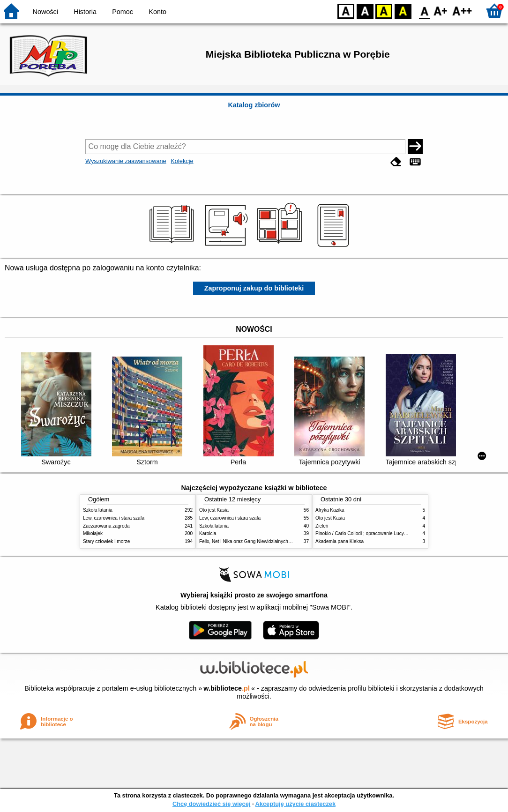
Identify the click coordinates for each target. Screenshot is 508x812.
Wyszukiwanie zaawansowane (126, 161)
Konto (157, 12)
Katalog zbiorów (254, 105)
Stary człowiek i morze (106, 541)
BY (403, 11)
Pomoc (123, 12)
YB (384, 11)
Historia (85, 12)
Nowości (45, 12)
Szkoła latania (98, 510)
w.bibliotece (227, 688)
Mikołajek (93, 533)
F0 (424, 11)
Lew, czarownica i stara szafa (114, 518)
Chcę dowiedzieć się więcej (211, 804)
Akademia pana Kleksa (340, 541)
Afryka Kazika (330, 510)
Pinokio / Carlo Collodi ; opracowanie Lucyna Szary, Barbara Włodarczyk (391, 533)
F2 (462, 11)
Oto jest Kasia (214, 510)
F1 (441, 11)
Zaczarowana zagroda (106, 526)
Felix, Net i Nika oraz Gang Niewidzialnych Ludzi (250, 541)
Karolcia (208, 533)
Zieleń (322, 526)
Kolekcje (182, 161)
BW (365, 11)
